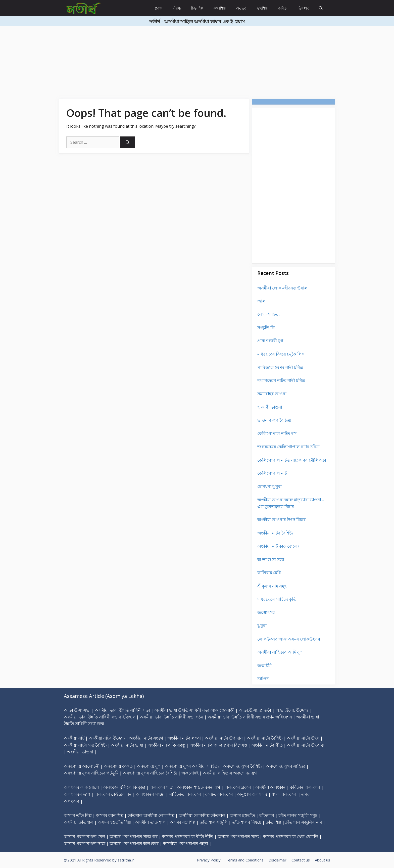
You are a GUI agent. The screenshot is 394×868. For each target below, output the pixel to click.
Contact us (301, 860)
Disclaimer (278, 860)
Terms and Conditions (245, 860)
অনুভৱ (241, 8)
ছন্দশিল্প (262, 8)
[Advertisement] (151, 61)
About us (323, 860)
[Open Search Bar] (321, 8)
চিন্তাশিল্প (197, 8)
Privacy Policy (209, 860)
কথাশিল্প (220, 8)
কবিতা (283, 8)
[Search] (128, 142)
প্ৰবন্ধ (158, 8)
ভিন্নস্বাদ (303, 8)
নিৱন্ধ (177, 8)
